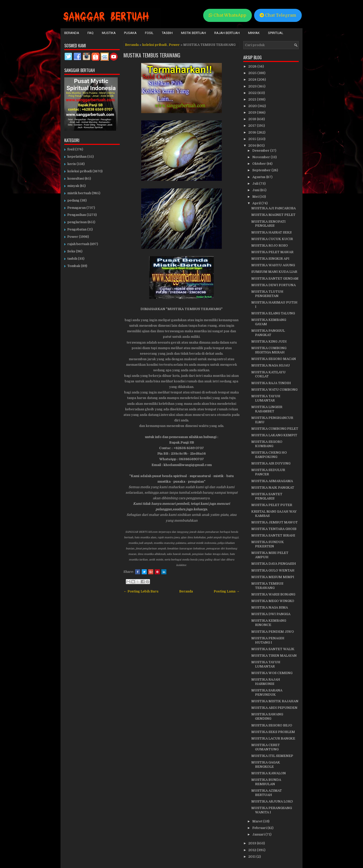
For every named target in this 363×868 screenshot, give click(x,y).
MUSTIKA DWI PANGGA (271, 614)
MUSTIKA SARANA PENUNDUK (267, 692)
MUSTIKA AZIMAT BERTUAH (267, 793)
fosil (71, 149)
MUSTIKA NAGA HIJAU (271, 365)
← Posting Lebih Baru (141, 591)
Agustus (259, 177)
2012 (253, 850)
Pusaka (130, 33)
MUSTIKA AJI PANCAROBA (274, 208)
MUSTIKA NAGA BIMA (270, 607)
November (262, 157)
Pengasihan (77, 215)
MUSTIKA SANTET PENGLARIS (267, 496)
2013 (253, 843)
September (262, 170)
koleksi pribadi (154, 45)
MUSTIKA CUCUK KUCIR (272, 239)
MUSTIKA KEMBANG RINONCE (269, 623)
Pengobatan (77, 229)
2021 (253, 99)
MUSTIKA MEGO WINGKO (273, 601)
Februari (260, 828)
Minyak (254, 33)
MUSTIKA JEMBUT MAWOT (275, 522)
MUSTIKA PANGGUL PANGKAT (268, 333)
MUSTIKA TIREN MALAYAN (274, 656)
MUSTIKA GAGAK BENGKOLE (266, 764)
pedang (73, 200)
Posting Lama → (227, 591)
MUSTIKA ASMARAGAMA (272, 481)
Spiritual (276, 33)
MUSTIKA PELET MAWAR (272, 252)
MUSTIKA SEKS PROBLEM (273, 732)
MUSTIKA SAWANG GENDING (267, 716)
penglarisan (77, 222)
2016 (253, 132)
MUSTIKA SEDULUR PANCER (268, 472)
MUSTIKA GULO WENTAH (273, 570)
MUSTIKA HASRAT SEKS (271, 232)
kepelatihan (77, 157)
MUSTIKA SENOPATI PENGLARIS (268, 224)
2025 (253, 73)
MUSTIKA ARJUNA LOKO (272, 801)
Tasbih (167, 33)
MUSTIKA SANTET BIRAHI (273, 535)
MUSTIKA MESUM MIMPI (273, 577)
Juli (256, 183)
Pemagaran (77, 208)
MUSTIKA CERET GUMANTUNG (266, 747)
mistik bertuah (79, 193)
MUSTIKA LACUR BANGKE (273, 738)
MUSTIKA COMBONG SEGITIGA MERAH (269, 350)
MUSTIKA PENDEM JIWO (273, 632)
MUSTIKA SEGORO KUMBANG (267, 444)
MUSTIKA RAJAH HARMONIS (266, 682)
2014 (252, 145)
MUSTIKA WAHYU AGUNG (273, 265)
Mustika (109, 33)
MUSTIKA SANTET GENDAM (275, 278)
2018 (253, 119)
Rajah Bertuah (227, 33)
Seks (71, 251)
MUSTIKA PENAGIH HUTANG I (268, 640)
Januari (259, 834)
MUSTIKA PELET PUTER (272, 505)
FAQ (90, 33)
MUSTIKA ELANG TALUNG (273, 313)
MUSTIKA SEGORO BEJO (272, 725)
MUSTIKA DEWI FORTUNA (274, 285)
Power (174, 45)
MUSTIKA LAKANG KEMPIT (274, 435)
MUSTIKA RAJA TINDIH (271, 383)
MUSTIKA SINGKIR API (270, 259)
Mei (256, 197)
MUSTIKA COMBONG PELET (275, 429)
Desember (261, 151)
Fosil (149, 33)
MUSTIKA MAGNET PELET (273, 215)
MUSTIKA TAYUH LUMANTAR (266, 398)
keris (72, 164)
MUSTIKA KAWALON (269, 773)
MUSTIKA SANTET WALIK (273, 649)
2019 (253, 112)
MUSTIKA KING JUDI (269, 341)
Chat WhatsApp (228, 15)
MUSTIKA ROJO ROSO (270, 245)
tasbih (72, 259)
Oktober (260, 164)
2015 (253, 139)
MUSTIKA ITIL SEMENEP (272, 756)
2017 (253, 126)
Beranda (72, 33)
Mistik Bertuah (193, 33)
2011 (252, 857)
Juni (256, 190)
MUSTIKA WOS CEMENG (272, 673)
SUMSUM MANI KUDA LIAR (274, 272)
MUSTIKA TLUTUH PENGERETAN (267, 294)
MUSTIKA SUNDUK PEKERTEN (268, 544)
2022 (253, 93)
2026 (253, 66)
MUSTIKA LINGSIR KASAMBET (267, 409)
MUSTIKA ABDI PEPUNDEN (274, 708)
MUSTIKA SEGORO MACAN (274, 359)
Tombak (74, 266)
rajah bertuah (78, 244)
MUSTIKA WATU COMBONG (274, 390)
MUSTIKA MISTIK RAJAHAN (275, 701)
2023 (253, 86)
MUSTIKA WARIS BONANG (273, 594)
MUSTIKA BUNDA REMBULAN (266, 782)
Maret (258, 821)
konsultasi (76, 178)
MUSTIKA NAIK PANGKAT (273, 488)
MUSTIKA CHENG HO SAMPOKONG (269, 455)
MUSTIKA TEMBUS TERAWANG (152, 55)
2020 (253, 106)
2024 (253, 79)
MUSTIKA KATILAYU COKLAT (268, 374)
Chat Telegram (278, 15)
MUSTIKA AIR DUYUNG (271, 463)
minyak (73, 186)
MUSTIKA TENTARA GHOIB (274, 529)
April (257, 203)
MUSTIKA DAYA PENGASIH (274, 564)
